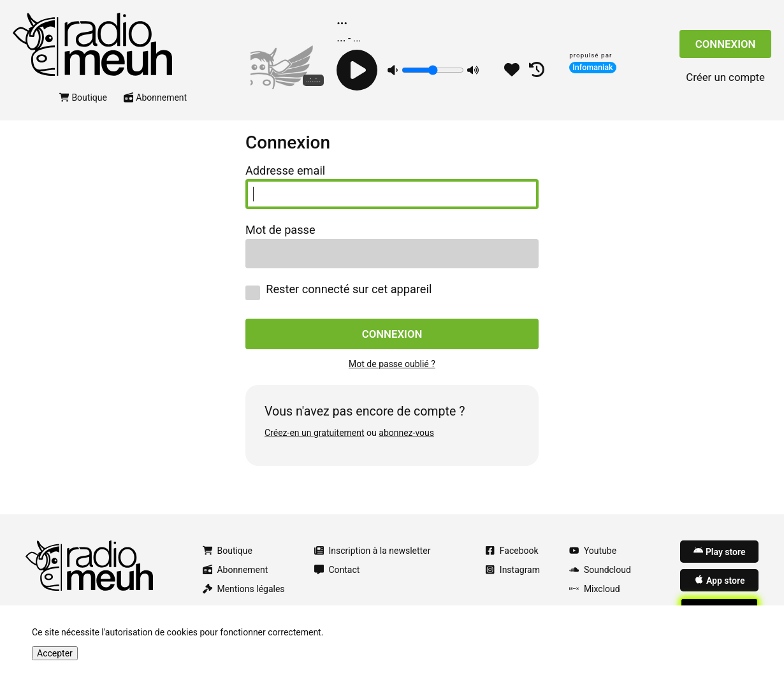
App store (719, 580)
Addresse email (285, 171)
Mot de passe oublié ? (392, 364)
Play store (719, 551)
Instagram (512, 570)
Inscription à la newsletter (373, 551)
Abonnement (155, 98)
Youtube (593, 551)
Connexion (726, 44)
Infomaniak (593, 67)
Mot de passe (280, 230)
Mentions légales (244, 589)
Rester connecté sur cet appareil (338, 292)
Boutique (83, 98)
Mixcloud (595, 589)
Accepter (55, 653)
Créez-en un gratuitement (315, 433)
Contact (337, 570)
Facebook (512, 551)
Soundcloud (600, 570)
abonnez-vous (406, 433)
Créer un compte (725, 77)
